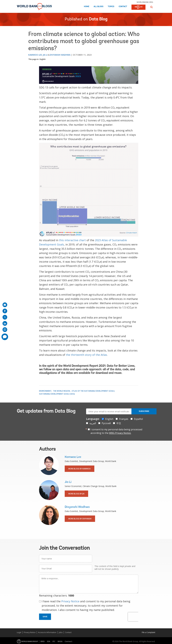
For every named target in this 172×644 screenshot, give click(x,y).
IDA (49, 641)
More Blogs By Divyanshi (80, 519)
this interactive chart (72, 240)
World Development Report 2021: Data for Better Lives (99, 366)
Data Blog (98, 19)
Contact (123, 7)
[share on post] (5, 317)
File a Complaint (148, 632)
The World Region (62, 391)
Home (87, 7)
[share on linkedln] (5, 323)
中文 (119, 423)
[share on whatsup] (5, 330)
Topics (111, 7)
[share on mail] (5, 305)
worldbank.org (145, 2)
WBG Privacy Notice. (120, 433)
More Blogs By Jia (76, 494)
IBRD (43, 641)
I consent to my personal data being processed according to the (116, 431)
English (43, 59)
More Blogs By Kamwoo (80, 469)
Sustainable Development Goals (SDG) (57, 394)
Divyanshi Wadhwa (60, 55)
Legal (19, 632)
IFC (54, 641)
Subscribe (144, 411)
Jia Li (45, 55)
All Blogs (98, 7)
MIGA (60, 641)
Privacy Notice (70, 601)
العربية (93, 423)
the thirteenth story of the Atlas (86, 355)
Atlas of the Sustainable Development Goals (93, 391)
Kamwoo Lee (35, 55)
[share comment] (5, 337)
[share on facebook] (5, 311)
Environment (45, 391)
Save (45, 617)
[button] (152, 7)
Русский (106, 423)
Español (138, 419)
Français (124, 419)
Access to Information (47, 632)
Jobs (61, 632)
